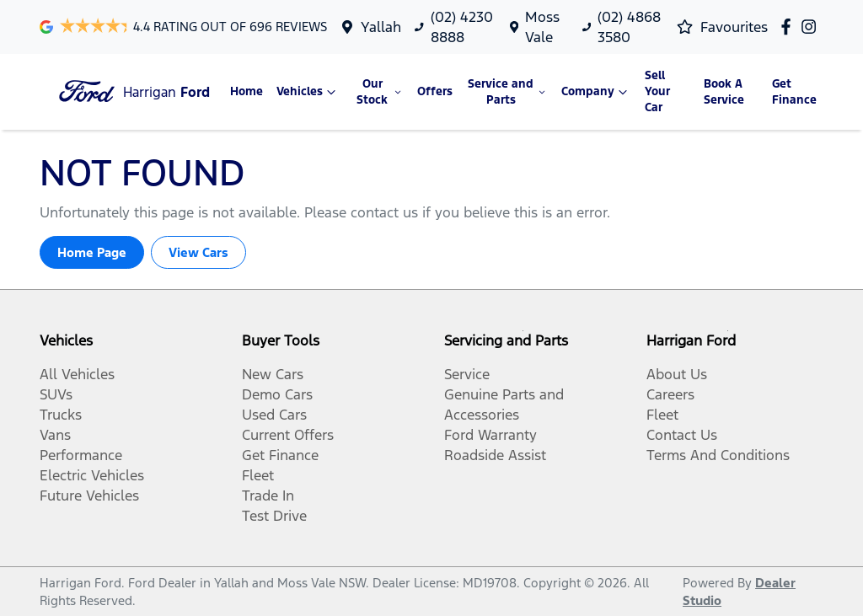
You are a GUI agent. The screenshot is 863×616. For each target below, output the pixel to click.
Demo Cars (277, 394)
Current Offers (288, 435)
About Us (677, 374)
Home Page (92, 252)
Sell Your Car (657, 91)
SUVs (56, 394)
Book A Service (724, 92)
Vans (55, 435)
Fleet (258, 475)
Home (247, 91)
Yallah (381, 27)
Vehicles (308, 92)
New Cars (273, 374)
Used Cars (274, 415)
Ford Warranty (490, 435)
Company (596, 92)
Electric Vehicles (92, 475)
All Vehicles (77, 374)
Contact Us (682, 435)
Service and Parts (508, 92)
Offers (435, 91)
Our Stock (380, 92)
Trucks (61, 415)
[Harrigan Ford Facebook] (789, 27)
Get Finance (794, 92)
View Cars (198, 252)
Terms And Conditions (718, 455)
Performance (81, 455)
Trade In (268, 495)
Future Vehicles (89, 495)
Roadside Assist (495, 455)
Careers (670, 394)
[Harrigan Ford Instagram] (812, 27)
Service (467, 374)
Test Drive (274, 516)
